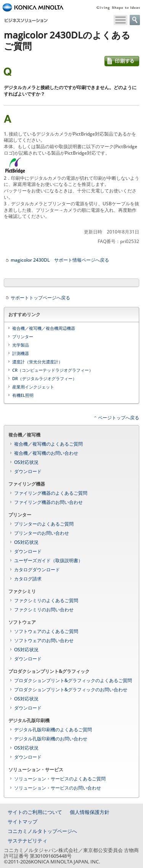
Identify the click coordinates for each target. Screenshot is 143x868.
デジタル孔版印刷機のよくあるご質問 (53, 730)
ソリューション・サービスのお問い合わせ (58, 788)
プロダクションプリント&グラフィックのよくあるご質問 (73, 680)
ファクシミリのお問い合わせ (44, 610)
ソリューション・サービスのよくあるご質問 (60, 779)
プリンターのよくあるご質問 (44, 524)
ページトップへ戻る (119, 418)
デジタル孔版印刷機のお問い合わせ (51, 739)
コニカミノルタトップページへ (42, 831)
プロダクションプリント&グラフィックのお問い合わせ (71, 690)
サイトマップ (22, 822)
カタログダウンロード (37, 570)
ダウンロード (28, 471)
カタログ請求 (28, 579)
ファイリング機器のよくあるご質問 (51, 493)
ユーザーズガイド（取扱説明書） (48, 560)
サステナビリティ (27, 841)
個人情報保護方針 (90, 812)
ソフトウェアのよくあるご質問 (46, 631)
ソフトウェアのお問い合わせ (44, 640)
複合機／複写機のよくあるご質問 (48, 444)
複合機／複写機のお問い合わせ (46, 453)
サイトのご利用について (35, 812)
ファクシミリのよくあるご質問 (46, 600)
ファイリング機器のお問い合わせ (48, 502)
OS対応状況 (26, 462)
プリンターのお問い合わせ (42, 533)
